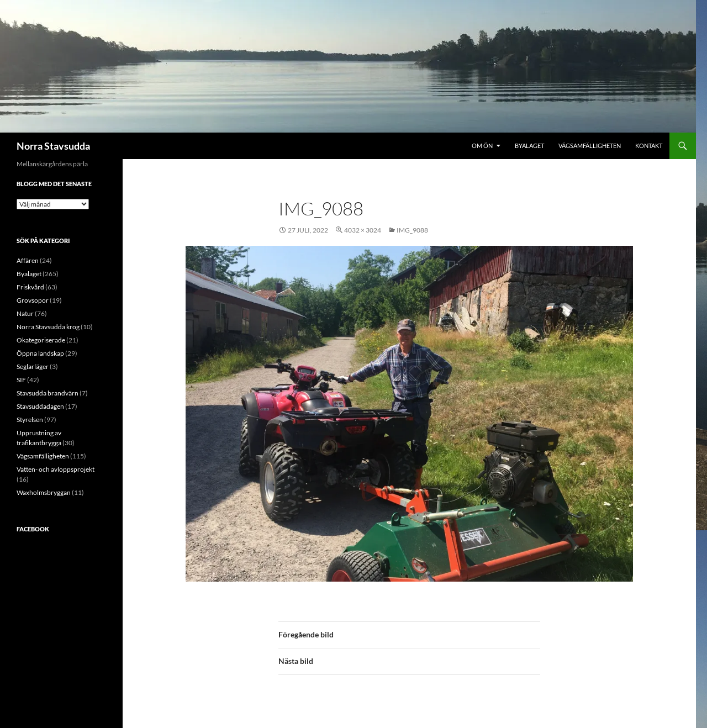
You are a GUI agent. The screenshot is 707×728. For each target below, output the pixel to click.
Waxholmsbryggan (44, 492)
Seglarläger (33, 366)
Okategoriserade (41, 340)
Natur (25, 313)
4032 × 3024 (363, 230)
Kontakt (649, 146)
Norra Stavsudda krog (48, 327)
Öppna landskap (40, 353)
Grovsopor (33, 300)
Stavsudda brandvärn (48, 393)
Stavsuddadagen (40, 406)
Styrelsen (30, 420)
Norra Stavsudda (53, 146)
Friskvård (30, 287)
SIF (21, 380)
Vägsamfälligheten (590, 146)
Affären (28, 260)
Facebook (33, 529)
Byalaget (529, 146)
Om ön (482, 146)
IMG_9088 (412, 230)
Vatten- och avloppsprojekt (56, 469)
